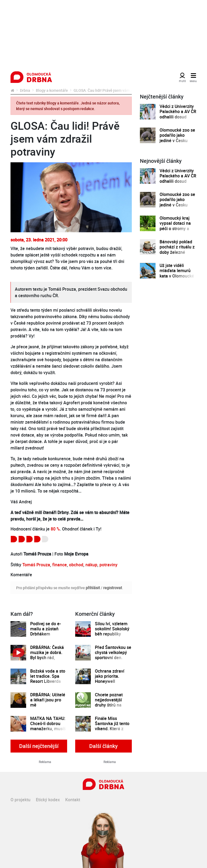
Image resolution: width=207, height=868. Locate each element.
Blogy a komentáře (52, 90)
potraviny (108, 565)
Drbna (25, 90)
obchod (76, 565)
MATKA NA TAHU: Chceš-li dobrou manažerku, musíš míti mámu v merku (48, 729)
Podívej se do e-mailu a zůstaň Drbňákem (46, 629)
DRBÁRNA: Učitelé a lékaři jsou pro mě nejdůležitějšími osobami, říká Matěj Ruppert (48, 708)
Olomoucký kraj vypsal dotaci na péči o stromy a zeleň (175, 226)
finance (60, 565)
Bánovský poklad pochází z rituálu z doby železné (177, 247)
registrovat (113, 588)
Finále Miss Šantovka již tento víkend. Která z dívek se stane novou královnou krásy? (112, 732)
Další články (103, 746)
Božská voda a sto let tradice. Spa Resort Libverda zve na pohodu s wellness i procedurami (48, 684)
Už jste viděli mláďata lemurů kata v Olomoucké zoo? (177, 273)
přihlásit (93, 588)
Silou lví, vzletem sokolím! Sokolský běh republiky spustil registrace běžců (112, 634)
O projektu (20, 800)
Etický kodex (48, 800)
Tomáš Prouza (36, 565)
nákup (91, 565)
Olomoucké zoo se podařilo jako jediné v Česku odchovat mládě (177, 138)
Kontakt (73, 800)
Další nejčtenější (39, 746)
